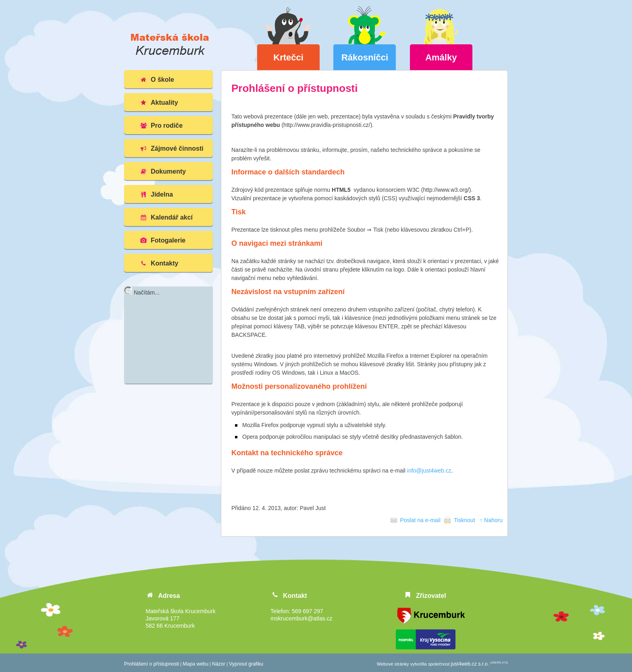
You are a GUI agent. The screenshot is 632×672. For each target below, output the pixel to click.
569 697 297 (308, 611)
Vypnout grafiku (246, 664)
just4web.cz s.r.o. (470, 664)
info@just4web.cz (429, 471)
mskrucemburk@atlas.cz (301, 618)
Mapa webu (195, 664)
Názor (219, 664)
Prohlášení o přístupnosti (152, 664)
